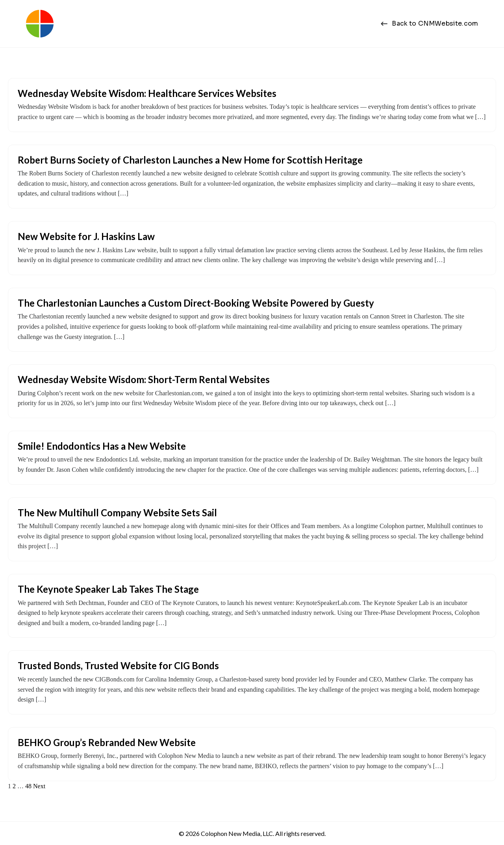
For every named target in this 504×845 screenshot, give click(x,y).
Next (39, 786)
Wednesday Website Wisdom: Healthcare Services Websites (147, 93)
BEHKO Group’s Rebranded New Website (107, 742)
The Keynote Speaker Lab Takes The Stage (108, 589)
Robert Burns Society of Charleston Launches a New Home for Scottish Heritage (190, 160)
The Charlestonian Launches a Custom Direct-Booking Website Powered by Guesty (196, 303)
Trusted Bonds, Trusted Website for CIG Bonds (118, 665)
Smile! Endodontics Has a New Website (102, 446)
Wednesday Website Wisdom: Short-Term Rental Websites (144, 379)
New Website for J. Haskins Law (86, 236)
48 (28, 786)
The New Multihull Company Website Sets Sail (117, 513)
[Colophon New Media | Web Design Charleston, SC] (40, 24)
